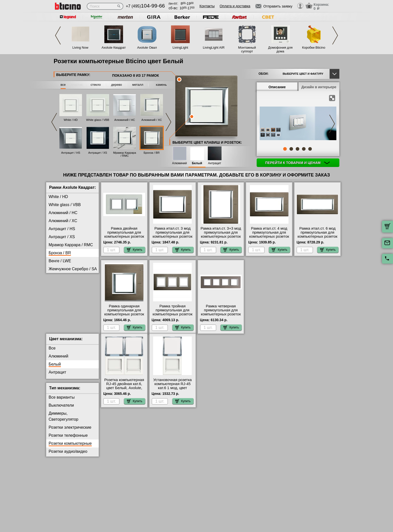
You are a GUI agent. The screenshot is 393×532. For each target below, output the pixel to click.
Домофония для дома (280, 49)
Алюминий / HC (125, 120)
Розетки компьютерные (70, 447)
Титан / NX (58, 301)
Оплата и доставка (235, 6)
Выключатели (61, 409)
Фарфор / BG (61, 309)
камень (161, 85)
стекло (96, 85)
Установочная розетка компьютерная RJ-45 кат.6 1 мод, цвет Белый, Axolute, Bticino (173, 390)
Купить (135, 250)
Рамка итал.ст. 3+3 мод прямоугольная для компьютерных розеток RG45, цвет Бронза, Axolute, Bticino (221, 236)
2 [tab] (291, 149)
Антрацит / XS (98, 153)
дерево (116, 85)
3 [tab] (298, 149)
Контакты (207, 6)
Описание (277, 87)
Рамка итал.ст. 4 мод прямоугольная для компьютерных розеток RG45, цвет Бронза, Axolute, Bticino (269, 236)
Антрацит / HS (71, 153)
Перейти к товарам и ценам (298, 163)
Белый (197, 163)
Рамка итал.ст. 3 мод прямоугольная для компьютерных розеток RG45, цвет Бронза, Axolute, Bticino (173, 236)
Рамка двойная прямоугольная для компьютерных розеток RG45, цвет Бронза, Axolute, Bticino (124, 236)
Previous (58, 35)
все (63, 85)
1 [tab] (285, 149)
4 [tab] (304, 149)
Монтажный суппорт (247, 49)
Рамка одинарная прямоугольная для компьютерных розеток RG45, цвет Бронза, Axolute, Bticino (124, 314)
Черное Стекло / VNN (69, 325)
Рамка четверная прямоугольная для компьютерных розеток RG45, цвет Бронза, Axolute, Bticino (221, 314)
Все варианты (62, 401)
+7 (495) (145, 6)
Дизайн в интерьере (319, 87)
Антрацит (215, 163)
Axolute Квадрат (114, 48)
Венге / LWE (60, 261)
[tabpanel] (298, 124)
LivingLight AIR (214, 48)
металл (138, 85)
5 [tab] (310, 149)
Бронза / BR (152, 153)
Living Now (80, 48)
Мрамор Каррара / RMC (125, 154)
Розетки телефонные (68, 439)
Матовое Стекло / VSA (70, 285)
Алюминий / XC (152, 120)
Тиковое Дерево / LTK (69, 293)
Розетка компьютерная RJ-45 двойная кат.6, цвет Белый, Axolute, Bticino (124, 390)
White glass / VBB (98, 120)
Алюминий (180, 163)
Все (52, 352)
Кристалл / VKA (63, 277)
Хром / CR (58, 317)
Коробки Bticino (314, 48)
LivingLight (180, 48)
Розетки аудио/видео (68, 455)
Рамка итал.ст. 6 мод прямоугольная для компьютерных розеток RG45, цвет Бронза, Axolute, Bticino (317, 236)
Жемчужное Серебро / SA (73, 269)
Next (335, 35)
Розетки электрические (70, 431)
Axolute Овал (147, 48)
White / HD (71, 120)
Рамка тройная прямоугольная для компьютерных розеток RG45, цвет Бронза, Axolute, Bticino (173, 314)
